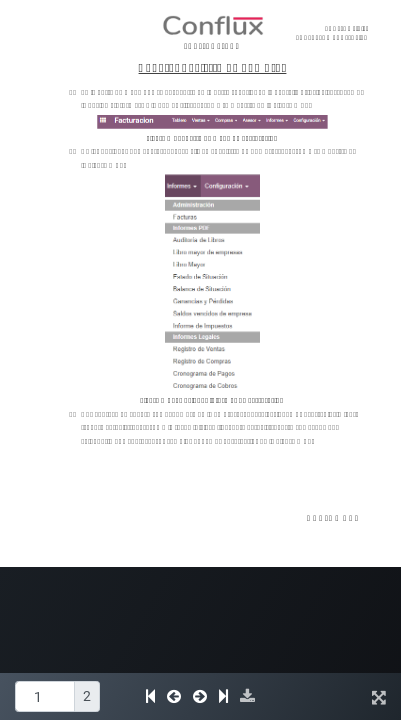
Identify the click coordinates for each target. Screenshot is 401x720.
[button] (247, 696)
